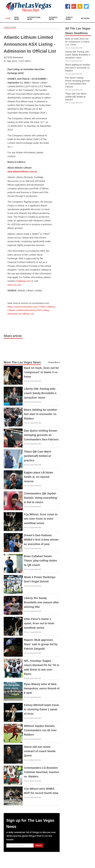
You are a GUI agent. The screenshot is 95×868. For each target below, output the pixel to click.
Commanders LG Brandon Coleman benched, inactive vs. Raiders (41, 772)
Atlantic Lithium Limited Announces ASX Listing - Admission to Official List (30, 44)
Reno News (17, 18)
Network (85, 19)
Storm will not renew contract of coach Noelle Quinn (40, 751)
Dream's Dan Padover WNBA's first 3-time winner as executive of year (41, 540)
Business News (53, 18)
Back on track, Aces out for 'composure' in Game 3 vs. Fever (41, 372)
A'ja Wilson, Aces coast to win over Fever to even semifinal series (41, 519)
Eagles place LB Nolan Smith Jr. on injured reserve (38, 477)
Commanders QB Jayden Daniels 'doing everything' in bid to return (41, 498)
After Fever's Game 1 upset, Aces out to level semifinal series (39, 623)
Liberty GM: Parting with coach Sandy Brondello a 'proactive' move (40, 393)
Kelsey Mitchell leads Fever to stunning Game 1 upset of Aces (42, 709)
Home (8, 19)
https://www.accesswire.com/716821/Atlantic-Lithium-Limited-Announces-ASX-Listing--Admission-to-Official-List (32, 310)
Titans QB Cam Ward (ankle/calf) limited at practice (37, 456)
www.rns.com (14, 285)
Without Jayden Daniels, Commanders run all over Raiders (40, 730)
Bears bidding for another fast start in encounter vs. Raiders (41, 414)
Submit (39, 845)
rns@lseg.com (23, 281)
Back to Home (10, 27)
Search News (69, 18)
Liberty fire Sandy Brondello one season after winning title (41, 602)
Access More (53, 362)
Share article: (13, 336)
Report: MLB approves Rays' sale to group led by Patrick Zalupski (41, 644)
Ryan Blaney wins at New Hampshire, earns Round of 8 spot (42, 688)
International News (34, 18)
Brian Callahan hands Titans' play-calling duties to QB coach (40, 561)
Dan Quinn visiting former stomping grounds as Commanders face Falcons (41, 435)
